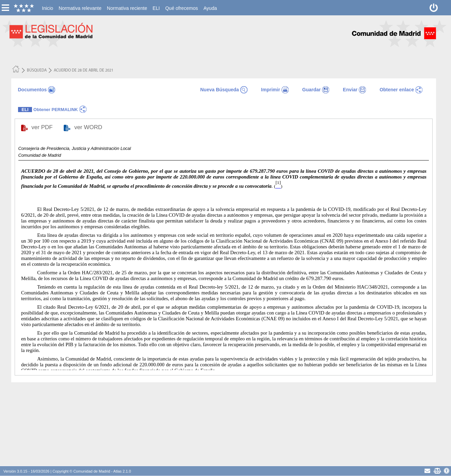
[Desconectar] (434, 8)
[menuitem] (47, 8)
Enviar (350, 90)
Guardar (311, 90)
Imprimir (271, 90)
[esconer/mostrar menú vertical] (5, 8)
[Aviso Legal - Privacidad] (437, 471)
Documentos (33, 90)
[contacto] (427, 471)
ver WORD (89, 127)
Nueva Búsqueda (220, 90)
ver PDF (43, 127)
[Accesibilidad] (447, 471)
